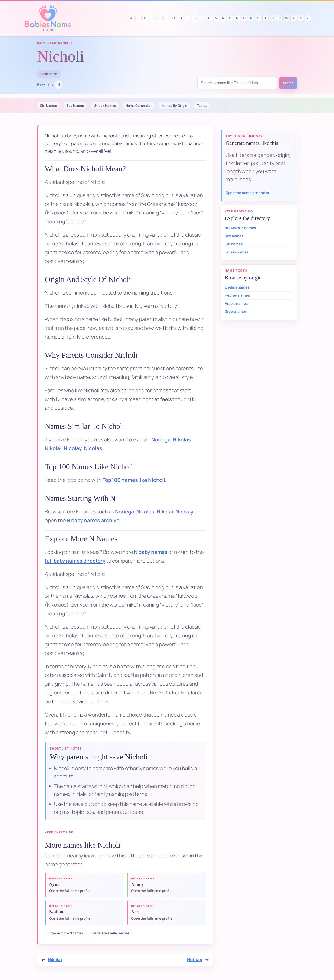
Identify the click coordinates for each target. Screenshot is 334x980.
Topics (202, 105)
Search (288, 83)
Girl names (234, 244)
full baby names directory (75, 561)
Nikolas (182, 440)
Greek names (236, 311)
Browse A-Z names (240, 228)
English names (237, 287)
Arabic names (236, 303)
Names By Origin (174, 105)
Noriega (161, 440)
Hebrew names (237, 295)
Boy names (234, 236)
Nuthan (195, 959)
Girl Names (49, 105)
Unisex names (237, 252)
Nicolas (93, 448)
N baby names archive (93, 520)
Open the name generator (247, 193)
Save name (49, 74)
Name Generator (139, 105)
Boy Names (75, 105)
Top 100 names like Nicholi (134, 480)
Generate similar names (111, 933)
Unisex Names (105, 105)
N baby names (151, 552)
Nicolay (73, 448)
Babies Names (48, 18)
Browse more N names (66, 933)
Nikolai (53, 448)
